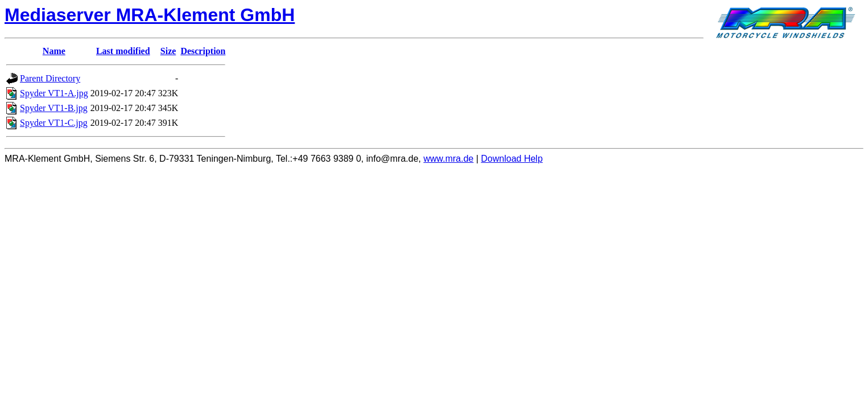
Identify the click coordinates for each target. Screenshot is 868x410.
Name (54, 51)
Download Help (512, 159)
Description (203, 51)
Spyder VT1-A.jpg (54, 93)
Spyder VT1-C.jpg (54, 123)
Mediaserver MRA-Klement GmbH (150, 15)
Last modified (123, 51)
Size (168, 51)
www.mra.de (448, 159)
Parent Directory (50, 78)
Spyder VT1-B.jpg (54, 108)
